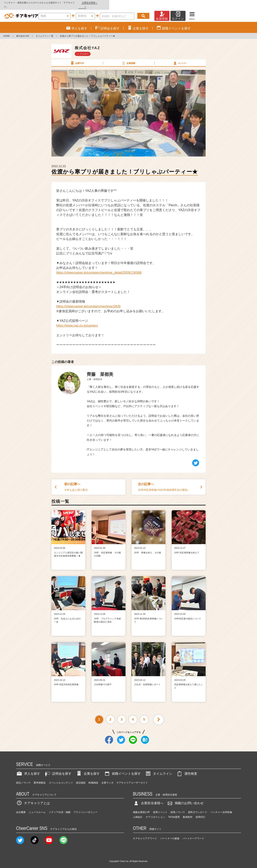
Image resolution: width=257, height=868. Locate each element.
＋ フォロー (83, 49)
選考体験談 (40, 778)
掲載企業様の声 (141, 808)
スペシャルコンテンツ (61, 778)
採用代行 (200, 813)
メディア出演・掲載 (60, 808)
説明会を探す (58, 769)
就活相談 (81, 778)
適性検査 (187, 769)
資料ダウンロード (198, 808)
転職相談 (93, 778)
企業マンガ (107, 778)
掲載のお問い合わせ (185, 799)
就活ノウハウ (23, 778)
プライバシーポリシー (86, 808)
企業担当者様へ (241, 3)
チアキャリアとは (33, 799)
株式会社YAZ (23, 32)
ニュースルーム (37, 808)
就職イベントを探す (122, 769)
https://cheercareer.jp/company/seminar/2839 (88, 302)
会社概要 (21, 808)
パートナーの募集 (170, 834)
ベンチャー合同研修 (221, 808)
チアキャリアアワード (145, 834)
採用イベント (160, 808)
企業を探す (88, 769)
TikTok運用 (174, 813)
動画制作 (188, 813)
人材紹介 (138, 813)
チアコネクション (155, 813)
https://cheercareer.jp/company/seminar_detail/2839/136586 (99, 268)
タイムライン (159, 769)
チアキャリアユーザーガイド (132, 778)
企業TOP (77, 59)
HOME (7, 32)
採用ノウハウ (178, 808)
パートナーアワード (193, 834)
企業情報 (128, 59)
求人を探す (28, 769)
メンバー (180, 59)
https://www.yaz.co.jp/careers (77, 321)
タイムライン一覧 (45, 32)
